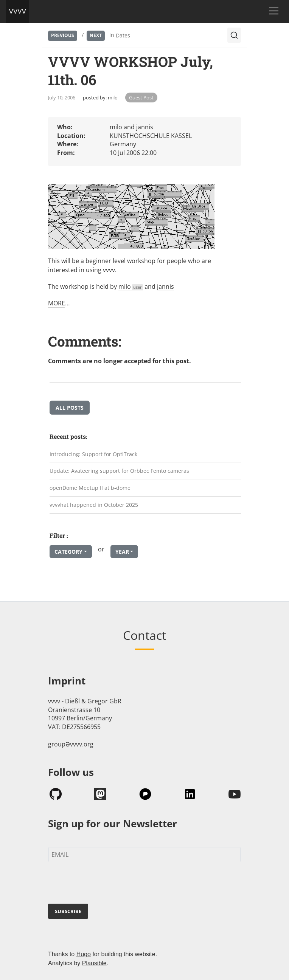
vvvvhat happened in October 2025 (94, 505)
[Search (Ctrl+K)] (234, 35)
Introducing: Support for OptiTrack (93, 454)
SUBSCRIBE (68, 911)
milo (113, 98)
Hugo (84, 954)
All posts (70, 408)
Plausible (94, 963)
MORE (57, 303)
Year (122, 552)
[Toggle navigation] (274, 11)
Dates (123, 35)
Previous (63, 35)
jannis (165, 286)
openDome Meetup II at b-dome (90, 488)
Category (68, 552)
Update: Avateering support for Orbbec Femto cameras (119, 471)
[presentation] (106, 884)
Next (96, 35)
